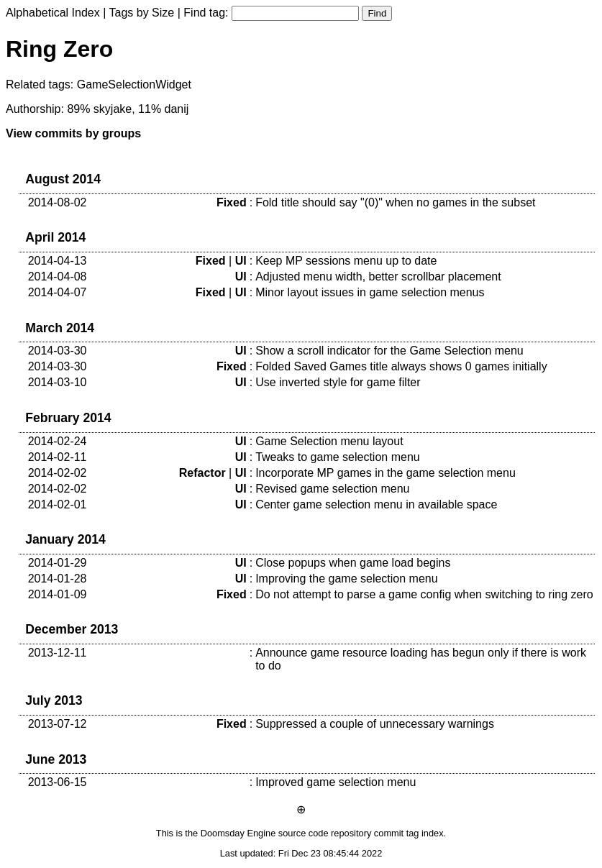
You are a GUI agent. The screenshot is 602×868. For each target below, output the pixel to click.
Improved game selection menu (336, 782)
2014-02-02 (58, 473)
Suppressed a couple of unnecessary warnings (375, 724)
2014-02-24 (58, 441)
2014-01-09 (58, 594)
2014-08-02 (58, 202)
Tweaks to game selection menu (338, 457)
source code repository (325, 833)
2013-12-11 (58, 653)
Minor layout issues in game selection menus (370, 292)
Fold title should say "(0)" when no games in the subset (395, 202)
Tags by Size (142, 13)
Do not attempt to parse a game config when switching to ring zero (424, 594)
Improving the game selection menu (346, 579)
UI (241, 261)
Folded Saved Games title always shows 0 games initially (401, 366)
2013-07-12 (58, 724)
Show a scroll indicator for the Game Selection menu (389, 351)
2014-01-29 (58, 563)
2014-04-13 (58, 261)
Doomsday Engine (238, 833)
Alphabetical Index (53, 13)
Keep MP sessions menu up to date (346, 261)
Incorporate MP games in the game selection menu (386, 473)
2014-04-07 (58, 292)
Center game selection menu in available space (376, 504)
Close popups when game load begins (353, 563)
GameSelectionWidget (134, 84)
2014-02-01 (58, 504)
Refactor (202, 473)
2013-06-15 (58, 782)
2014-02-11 (58, 457)
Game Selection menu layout (329, 441)
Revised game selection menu (332, 489)
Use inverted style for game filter (338, 382)
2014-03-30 (58, 351)
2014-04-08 (58, 277)
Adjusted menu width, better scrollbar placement (378, 277)
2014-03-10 (58, 382)
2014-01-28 (58, 579)
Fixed (232, 202)
